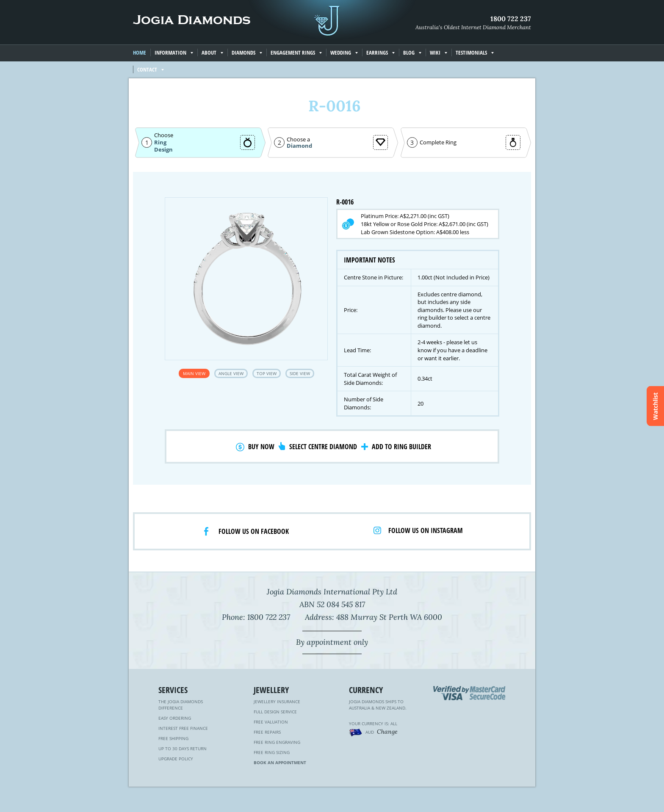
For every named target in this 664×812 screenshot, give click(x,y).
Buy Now (261, 447)
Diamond (299, 146)
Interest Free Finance (183, 728)
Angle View (231, 373)
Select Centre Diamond (323, 447)
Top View (267, 373)
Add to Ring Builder (401, 447)
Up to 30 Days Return (183, 748)
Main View (194, 373)
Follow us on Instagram (426, 530)
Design (163, 150)
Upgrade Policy (176, 759)
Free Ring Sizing (272, 752)
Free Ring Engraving (277, 742)
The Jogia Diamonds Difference (181, 705)
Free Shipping (173, 738)
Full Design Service (275, 712)
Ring (160, 142)
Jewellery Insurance (277, 702)
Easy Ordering (175, 718)
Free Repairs (267, 732)
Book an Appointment (280, 762)
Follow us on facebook (254, 531)
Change (387, 732)
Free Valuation (271, 722)
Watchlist (655, 406)
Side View (300, 373)
